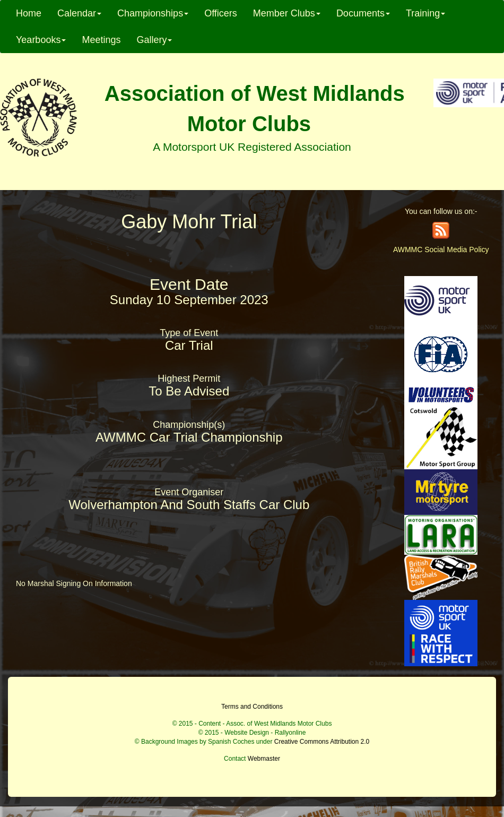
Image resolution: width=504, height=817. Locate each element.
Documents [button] (363, 13)
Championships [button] (153, 13)
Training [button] (425, 13)
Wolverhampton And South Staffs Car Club (189, 505)
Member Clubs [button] (287, 13)
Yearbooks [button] (41, 40)
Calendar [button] (79, 13)
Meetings (101, 40)
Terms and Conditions (252, 707)
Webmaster (264, 759)
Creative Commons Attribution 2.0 (322, 742)
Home (29, 13)
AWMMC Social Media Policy (441, 250)
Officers (221, 13)
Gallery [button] (154, 40)
